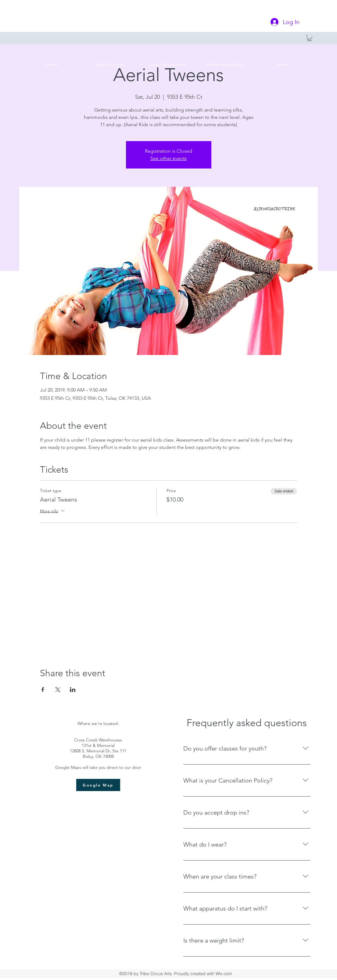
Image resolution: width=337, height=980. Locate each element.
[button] (310, 38)
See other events (169, 158)
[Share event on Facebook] (43, 690)
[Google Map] (98, 785)
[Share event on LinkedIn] (73, 690)
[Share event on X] (58, 690)
